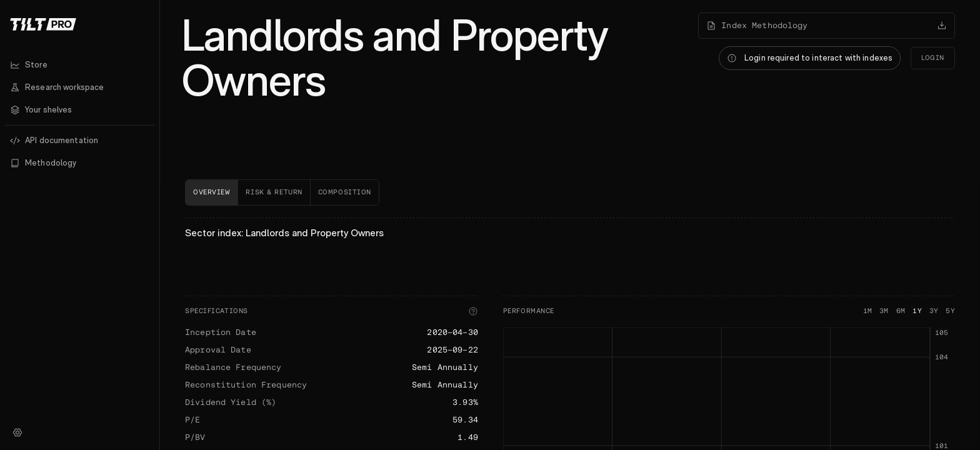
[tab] (212, 192)
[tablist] (570, 192)
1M (868, 311)
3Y (934, 311)
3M (884, 311)
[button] (80, 110)
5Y (950, 311)
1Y (917, 311)
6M (901, 311)
